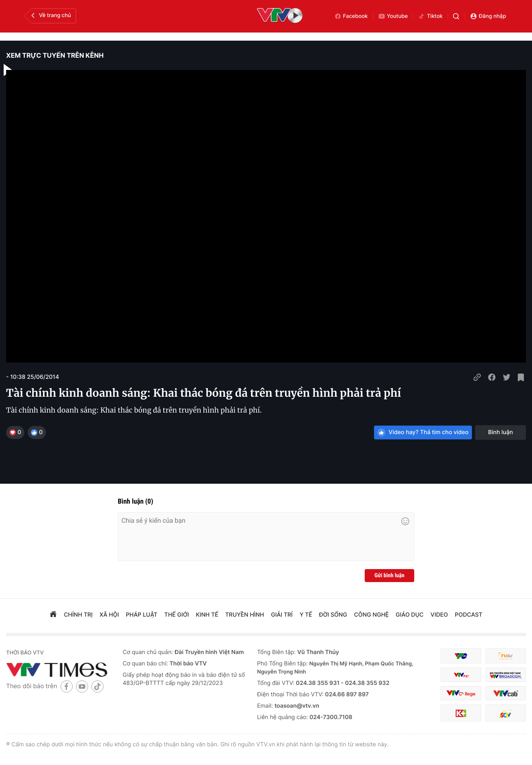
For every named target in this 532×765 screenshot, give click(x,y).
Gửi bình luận (389, 576)
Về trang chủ (50, 15)
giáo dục (410, 615)
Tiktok (430, 16)
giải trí (282, 615)
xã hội (109, 615)
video (439, 615)
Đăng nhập (488, 16)
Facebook (351, 16)
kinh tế (207, 615)
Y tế (306, 615)
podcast (469, 615)
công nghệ (371, 615)
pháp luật (142, 615)
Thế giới (177, 615)
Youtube (393, 16)
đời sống (333, 615)
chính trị (78, 615)
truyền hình (245, 615)
